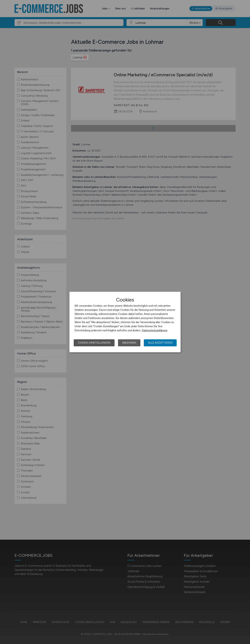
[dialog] (125, 322)
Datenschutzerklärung (154, 330)
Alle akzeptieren (160, 343)
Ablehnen (129, 343)
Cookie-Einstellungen (94, 343)
